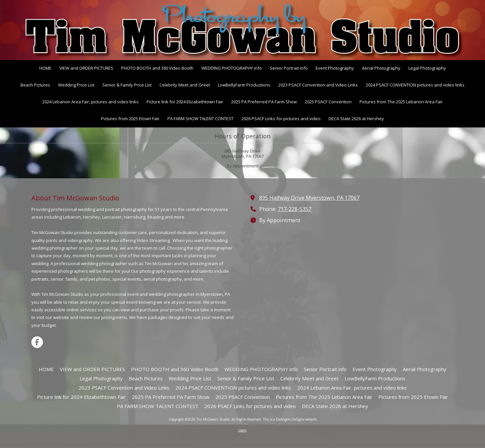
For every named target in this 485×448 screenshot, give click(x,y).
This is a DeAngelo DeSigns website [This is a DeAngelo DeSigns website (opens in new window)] (290, 419)
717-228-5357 (294, 209)
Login (242, 430)
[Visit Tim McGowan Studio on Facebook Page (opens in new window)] (37, 342)
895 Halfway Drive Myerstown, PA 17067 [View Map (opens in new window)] (309, 198)
